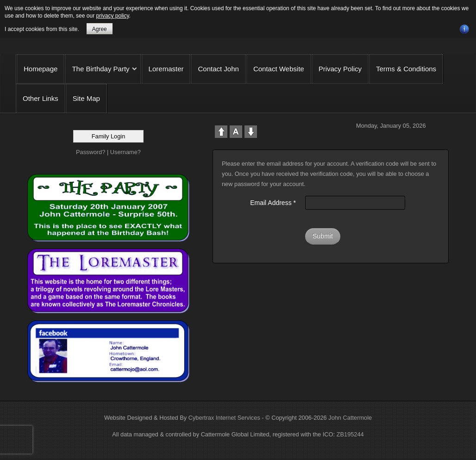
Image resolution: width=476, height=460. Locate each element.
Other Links (41, 98)
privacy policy (112, 16)
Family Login (109, 136)
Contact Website (279, 69)
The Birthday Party (100, 69)
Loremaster (166, 69)
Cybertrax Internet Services (224, 418)
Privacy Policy (340, 69)
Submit (323, 236)
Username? (125, 152)
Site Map (86, 98)
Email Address (273, 203)
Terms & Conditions (406, 69)
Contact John (218, 69)
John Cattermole (350, 418)
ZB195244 (350, 434)
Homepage (41, 69)
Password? (91, 152)
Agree (100, 29)
